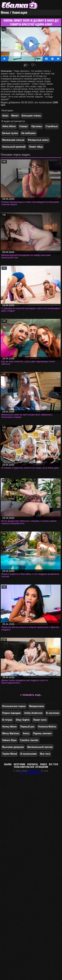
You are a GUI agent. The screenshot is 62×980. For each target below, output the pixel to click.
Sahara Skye (9, 740)
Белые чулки (10, 133)
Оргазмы (37, 126)
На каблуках (29, 133)
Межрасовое (37, 706)
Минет (15, 116)
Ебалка (8, 764)
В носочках (53, 713)
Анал (5, 116)
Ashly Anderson (33, 713)
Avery (26, 733)
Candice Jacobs (29, 740)
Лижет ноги (40, 720)
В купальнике (29, 754)
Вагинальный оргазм (40, 747)
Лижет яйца (36, 147)
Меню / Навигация (14, 12)
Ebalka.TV (34, 771)
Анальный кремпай (14, 147)
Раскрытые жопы (38, 140)
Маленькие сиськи (13, 140)
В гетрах (7, 720)
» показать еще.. (31, 695)
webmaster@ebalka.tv (31, 773)
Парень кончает (42, 733)
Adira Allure (9, 126)
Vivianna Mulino (47, 727)
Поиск (43, 764)
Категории (19, 764)
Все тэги (53, 764)
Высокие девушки (13, 747)
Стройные (52, 126)
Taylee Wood (10, 754)
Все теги (45, 754)
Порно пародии (11, 713)
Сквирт (24, 126)
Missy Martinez (11, 733)
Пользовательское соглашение (31, 767)
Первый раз (27, 727)
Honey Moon (9, 727)
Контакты (33, 764)
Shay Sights (23, 720)
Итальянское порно (14, 706)
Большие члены (31, 116)
